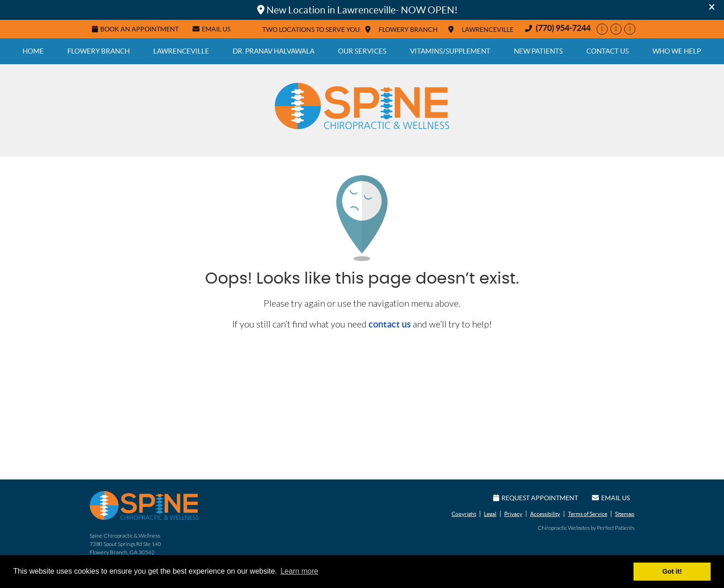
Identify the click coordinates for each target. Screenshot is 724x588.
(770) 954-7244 (563, 28)
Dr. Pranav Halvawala (274, 51)
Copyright (464, 514)
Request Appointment (536, 498)
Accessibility (545, 514)
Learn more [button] (299, 571)
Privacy (513, 514)
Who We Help (677, 51)
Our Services (362, 51)
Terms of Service (588, 514)
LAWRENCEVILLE (488, 30)
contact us (390, 324)
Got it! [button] (672, 571)
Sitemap (625, 514)
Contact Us (608, 51)
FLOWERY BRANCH (408, 30)
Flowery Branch (99, 51)
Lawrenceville (181, 51)
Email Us (211, 29)
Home (33, 51)
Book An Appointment (135, 29)
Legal (490, 514)
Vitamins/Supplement (450, 51)
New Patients (538, 51)
